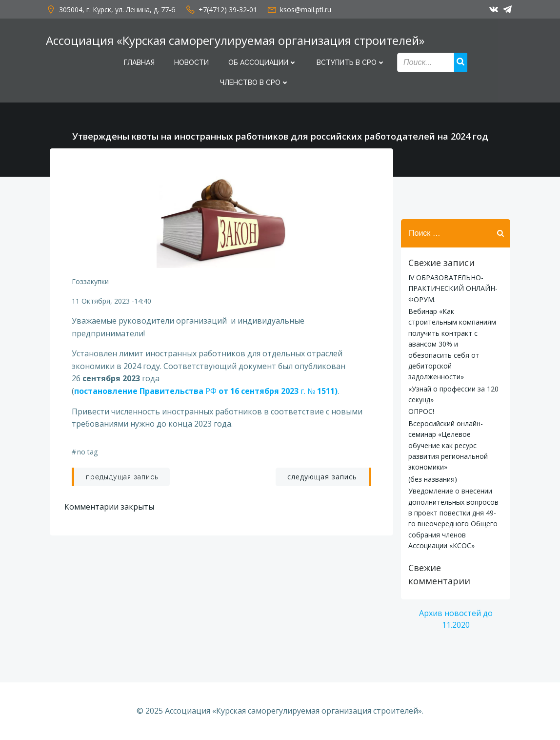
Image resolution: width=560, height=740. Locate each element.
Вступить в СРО (351, 62)
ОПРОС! (421, 411)
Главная (139, 62)
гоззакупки (90, 281)
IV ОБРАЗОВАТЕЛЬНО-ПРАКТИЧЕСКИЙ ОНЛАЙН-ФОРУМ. (453, 288)
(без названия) (433, 479)
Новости (191, 62)
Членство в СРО (255, 82)
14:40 (143, 301)
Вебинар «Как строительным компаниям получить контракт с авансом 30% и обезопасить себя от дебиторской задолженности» (452, 344)
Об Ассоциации (263, 62)
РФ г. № (206, 391)
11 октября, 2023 (101, 301)
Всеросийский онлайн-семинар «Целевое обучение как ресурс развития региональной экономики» (448, 445)
